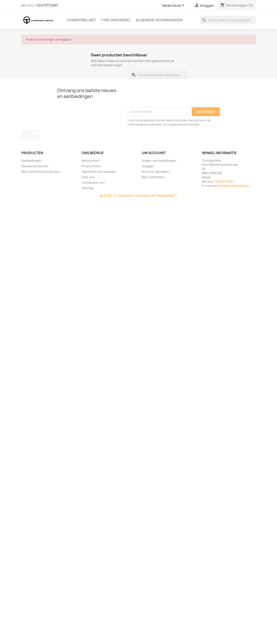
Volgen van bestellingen (159, 161)
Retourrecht (91, 161)
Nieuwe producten (35, 166)
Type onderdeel (116, 20)
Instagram (35, 135)
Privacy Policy (91, 166)
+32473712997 (46, 5)
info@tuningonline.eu (234, 186)
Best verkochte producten (41, 172)
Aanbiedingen (31, 161)
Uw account (154, 153)
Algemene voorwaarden (159, 20)
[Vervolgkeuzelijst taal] (174, 6)
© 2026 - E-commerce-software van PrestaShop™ (138, 196)
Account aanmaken (156, 172)
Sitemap (87, 188)
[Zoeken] (228, 20)
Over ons (88, 177)
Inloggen (148, 166)
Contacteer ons (93, 183)
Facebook (26, 135)
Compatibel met (81, 20)
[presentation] (160, 97)
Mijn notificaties (153, 177)
